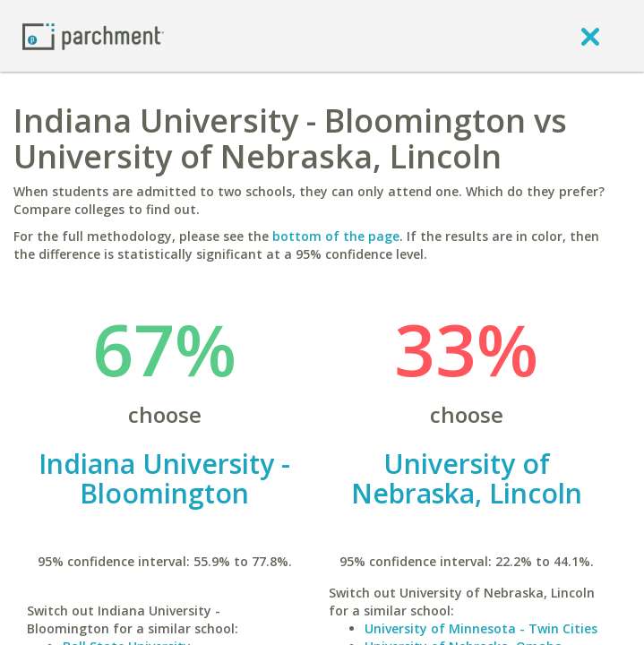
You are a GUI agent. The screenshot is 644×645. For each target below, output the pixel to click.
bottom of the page (336, 236)
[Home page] (93, 35)
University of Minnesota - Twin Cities (481, 628)
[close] (590, 36)
